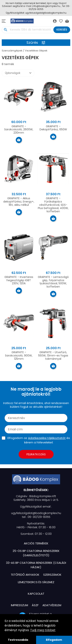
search (5, 30)
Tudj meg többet (43, 630)
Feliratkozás (36, 454)
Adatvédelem (52, 605)
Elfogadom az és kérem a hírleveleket (39, 440)
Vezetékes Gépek (36, 51)
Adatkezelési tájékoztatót (47, 438)
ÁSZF (35, 605)
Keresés (62, 30)
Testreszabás (18, 640)
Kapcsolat (36, 594)
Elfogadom (54, 640)
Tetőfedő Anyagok (25, 575)
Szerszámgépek (12, 51)
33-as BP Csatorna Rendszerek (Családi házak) (36, 565)
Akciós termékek (36, 543)
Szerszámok (52, 575)
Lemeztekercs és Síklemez (36, 582)
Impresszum (19, 605)
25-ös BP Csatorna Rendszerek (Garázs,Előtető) (36, 553)
